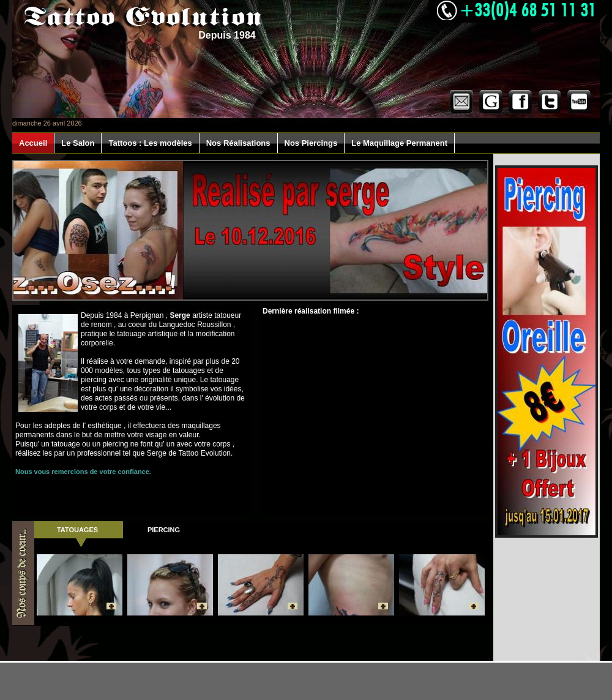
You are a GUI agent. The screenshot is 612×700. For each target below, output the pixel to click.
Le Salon (78, 143)
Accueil (33, 143)
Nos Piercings (311, 143)
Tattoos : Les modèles (150, 143)
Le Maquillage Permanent (399, 143)
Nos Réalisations (238, 143)
